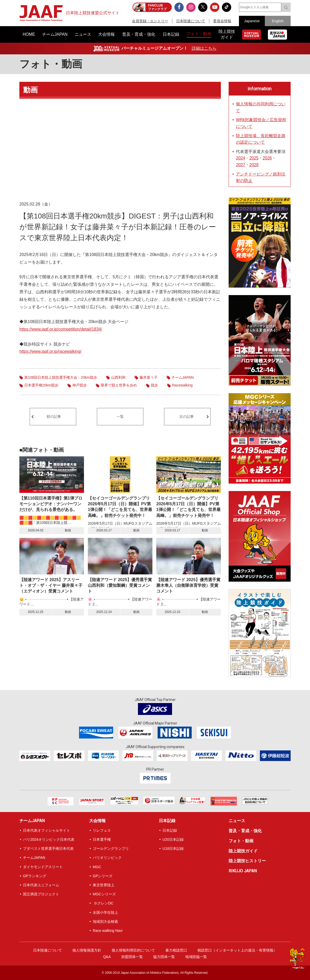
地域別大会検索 (105, 922)
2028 (254, 165)
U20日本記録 (173, 839)
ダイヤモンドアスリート (43, 867)
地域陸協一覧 (196, 957)
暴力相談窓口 (176, 950)
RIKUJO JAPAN (243, 871)
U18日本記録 (173, 849)
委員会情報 (222, 21)
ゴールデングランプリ (111, 849)
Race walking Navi (108, 931)
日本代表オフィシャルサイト (47, 830)
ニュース (237, 821)
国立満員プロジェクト (41, 894)
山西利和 (118, 377)
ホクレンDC (103, 903)
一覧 (120, 416)
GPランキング (35, 876)
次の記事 (187, 416)
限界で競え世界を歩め (119, 385)
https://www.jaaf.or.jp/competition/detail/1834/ (61, 329)
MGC (97, 867)
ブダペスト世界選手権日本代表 (48, 849)
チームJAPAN (183, 377)
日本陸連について (191, 21)
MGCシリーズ (104, 894)
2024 (241, 158)
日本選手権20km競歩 (41, 385)
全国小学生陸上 (105, 912)
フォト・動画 (51, 64)
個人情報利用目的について (133, 950)
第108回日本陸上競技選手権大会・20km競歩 (61, 377)
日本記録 (167, 821)
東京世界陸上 (104, 885)
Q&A (107, 957)
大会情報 (97, 821)
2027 (241, 165)
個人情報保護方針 (87, 950)
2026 (267, 158)
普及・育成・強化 (245, 831)
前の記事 (54, 416)
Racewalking (182, 385)
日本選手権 (102, 839)
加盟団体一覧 (132, 957)
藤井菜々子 (149, 377)
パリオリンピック (107, 858)
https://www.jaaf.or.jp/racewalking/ (50, 351)
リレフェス (102, 830)
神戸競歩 (80, 385)
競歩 (154, 385)
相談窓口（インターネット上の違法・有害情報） (237, 950)
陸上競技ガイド (243, 851)
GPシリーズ (103, 876)
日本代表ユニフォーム (41, 885)
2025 (254, 158)
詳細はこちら (204, 48)
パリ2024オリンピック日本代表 (49, 839)
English (278, 21)
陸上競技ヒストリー (247, 861)
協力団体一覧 (164, 957)
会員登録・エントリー (150, 21)
